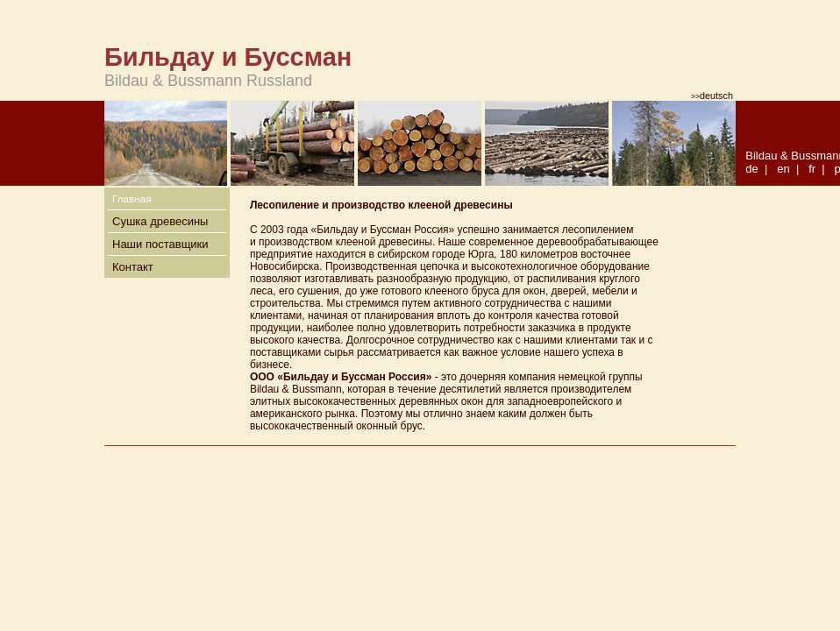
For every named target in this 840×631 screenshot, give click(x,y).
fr (812, 169)
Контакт (133, 267)
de (751, 169)
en (783, 169)
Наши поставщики (160, 244)
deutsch (712, 96)
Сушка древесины (160, 221)
